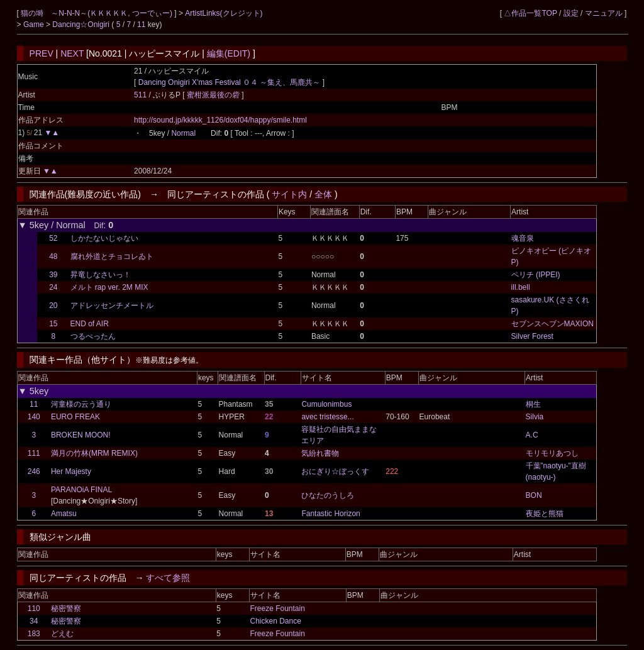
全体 (323, 194)
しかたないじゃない (104, 238)
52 (53, 238)
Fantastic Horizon (330, 514)
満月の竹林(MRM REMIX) (94, 453)
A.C (532, 435)
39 (53, 275)
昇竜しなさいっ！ (101, 275)
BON (534, 495)
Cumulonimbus (326, 404)
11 (141, 25)
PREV (42, 53)
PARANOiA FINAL (81, 490)
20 (53, 306)
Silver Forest (532, 336)
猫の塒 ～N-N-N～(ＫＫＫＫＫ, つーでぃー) (97, 13)
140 (34, 417)
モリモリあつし (552, 453)
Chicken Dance (275, 621)
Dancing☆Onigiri (82, 25)
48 (53, 256)
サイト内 (289, 194)
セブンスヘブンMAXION (552, 324)
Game (35, 25)
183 (34, 634)
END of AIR (90, 324)
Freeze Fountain (277, 609)
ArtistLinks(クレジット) (224, 13)
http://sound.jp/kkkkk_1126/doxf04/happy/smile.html (220, 120)
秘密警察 (66, 609)
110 (34, 609)
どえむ (62, 634)
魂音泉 (523, 238)
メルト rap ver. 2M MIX (109, 287)
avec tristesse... (327, 417)
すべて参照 (168, 578)
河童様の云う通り (81, 404)
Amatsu (64, 514)
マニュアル (604, 13)
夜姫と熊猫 (545, 514)
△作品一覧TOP (530, 13)
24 (53, 287)
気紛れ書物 (320, 453)
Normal (183, 133)
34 (34, 621)
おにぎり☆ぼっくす (335, 471)
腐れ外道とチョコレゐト (112, 256)
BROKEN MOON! (81, 435)
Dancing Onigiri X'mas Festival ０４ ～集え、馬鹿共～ (230, 82)
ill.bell (521, 287)
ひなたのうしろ (328, 495)
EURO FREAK (75, 417)
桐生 (533, 404)
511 (140, 95)
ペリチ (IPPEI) (536, 275)
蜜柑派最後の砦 (214, 95)
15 (53, 324)
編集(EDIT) (229, 53)
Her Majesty (71, 471)
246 (34, 471)
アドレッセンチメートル (112, 306)
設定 (571, 13)
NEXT (72, 53)
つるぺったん (93, 336)
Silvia (535, 417)
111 (34, 453)
